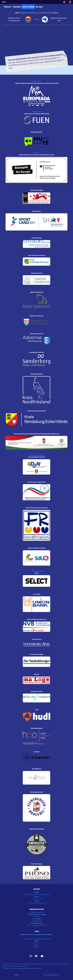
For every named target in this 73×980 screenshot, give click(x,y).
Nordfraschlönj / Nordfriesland (14, 19)
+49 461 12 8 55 (37, 943)
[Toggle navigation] (70, 2)
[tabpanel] (36, 37)
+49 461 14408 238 (37, 899)
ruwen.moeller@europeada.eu (37, 903)
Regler (16, 975)
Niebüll (55, 13)
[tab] (7, 7)
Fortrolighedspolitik (51, 975)
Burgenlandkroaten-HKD (59, 19)
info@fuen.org (37, 947)
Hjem (4, 2)
